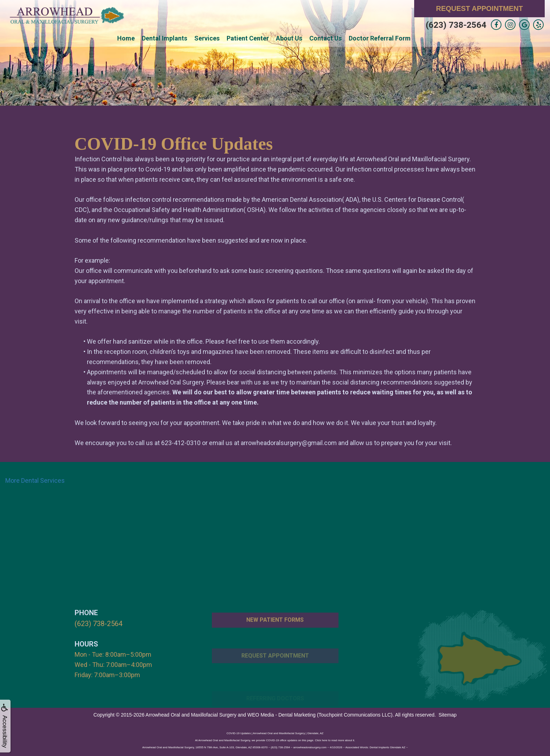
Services (207, 38)
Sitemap (447, 714)
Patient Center (248, 38)
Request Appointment (479, 8)
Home (126, 38)
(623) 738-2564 (456, 25)
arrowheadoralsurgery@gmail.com (289, 443)
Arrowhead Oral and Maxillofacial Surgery (191, 714)
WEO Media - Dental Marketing (282, 714)
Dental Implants (165, 38)
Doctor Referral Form (380, 38)
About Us (289, 38)
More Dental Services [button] (35, 480)
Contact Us (325, 38)
